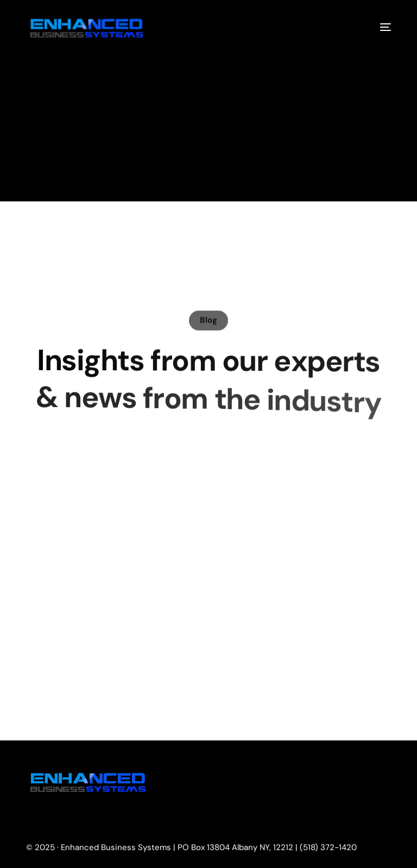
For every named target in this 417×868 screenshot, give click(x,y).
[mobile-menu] (377, 27)
